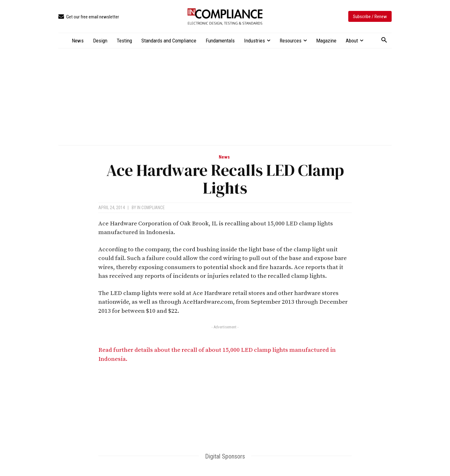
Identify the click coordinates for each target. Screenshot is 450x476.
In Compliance (151, 208)
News (224, 157)
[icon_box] (89, 17)
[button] (384, 40)
